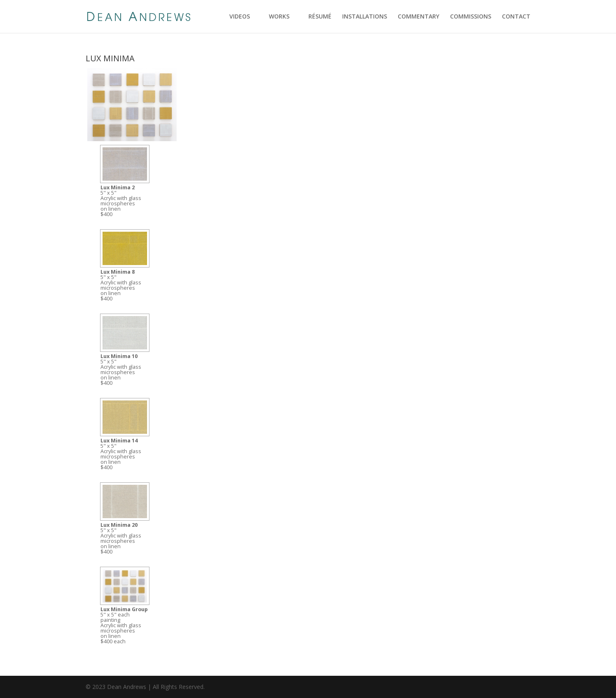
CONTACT (516, 17)
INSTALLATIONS (365, 17)
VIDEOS (240, 17)
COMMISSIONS (471, 17)
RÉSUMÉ (320, 17)
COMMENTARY (419, 17)
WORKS (279, 17)
